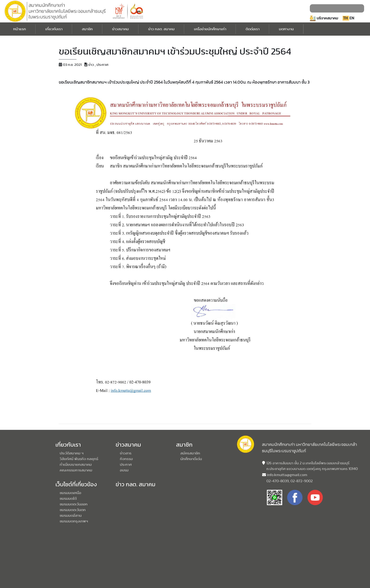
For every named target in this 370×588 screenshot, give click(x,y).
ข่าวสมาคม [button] (120, 29)
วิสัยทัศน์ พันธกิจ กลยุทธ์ (79, 459)
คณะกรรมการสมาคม (76, 470)
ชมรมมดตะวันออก (74, 504)
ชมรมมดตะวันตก (73, 510)
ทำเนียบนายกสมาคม (76, 465)
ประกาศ (126, 465)
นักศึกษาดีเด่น (191, 459)
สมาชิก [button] (87, 29)
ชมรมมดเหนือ (70, 493)
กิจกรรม (126, 459)
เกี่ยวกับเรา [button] (54, 29)
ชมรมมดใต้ (68, 499)
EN (352, 18)
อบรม (124, 470)
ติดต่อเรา (253, 28)
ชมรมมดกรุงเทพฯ (74, 521)
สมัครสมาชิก (190, 453)
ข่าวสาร (126, 453)
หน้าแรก (20, 28)
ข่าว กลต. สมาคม (161, 28)
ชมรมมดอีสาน (71, 516)
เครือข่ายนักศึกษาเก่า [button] (210, 29)
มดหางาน (286, 28)
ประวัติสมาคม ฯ (72, 453)
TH (346, 18)
